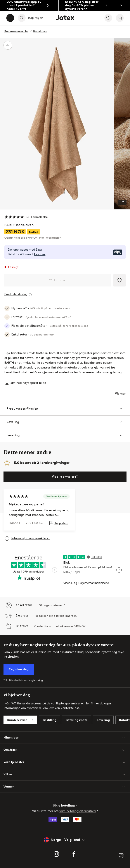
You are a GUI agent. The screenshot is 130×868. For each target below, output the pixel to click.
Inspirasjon (36, 18)
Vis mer (120, 394)
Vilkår (65, 774)
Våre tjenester (65, 762)
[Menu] (10, 18)
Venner (65, 787)
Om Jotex (65, 750)
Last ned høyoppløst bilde (28, 383)
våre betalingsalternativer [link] (78, 811)
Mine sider (65, 738)
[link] (29, 6)
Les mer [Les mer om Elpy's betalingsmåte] (40, 254)
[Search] (22, 18)
